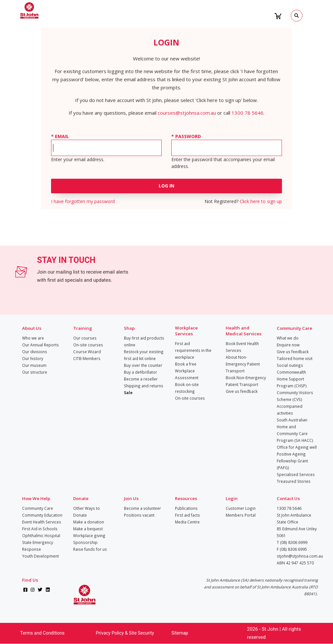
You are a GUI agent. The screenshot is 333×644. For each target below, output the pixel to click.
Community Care (294, 328)
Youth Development (40, 556)
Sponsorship (85, 542)
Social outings (290, 365)
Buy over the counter (143, 365)
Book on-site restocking (187, 388)
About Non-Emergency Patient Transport (243, 364)
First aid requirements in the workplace (193, 350)
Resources (186, 498)
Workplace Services (186, 331)
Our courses (85, 338)
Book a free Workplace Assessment (187, 371)
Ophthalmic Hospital (41, 535)
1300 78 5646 (247, 113)
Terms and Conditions (42, 633)
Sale (128, 393)
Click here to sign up (261, 201)
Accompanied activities (290, 410)
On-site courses (88, 345)
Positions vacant (139, 515)
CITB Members (87, 358)
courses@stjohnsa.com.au (187, 113)
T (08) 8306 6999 (292, 542)
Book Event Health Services (242, 347)
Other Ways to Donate (87, 512)
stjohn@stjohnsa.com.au (300, 556)
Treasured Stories (294, 481)
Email (62, 136)
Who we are (33, 338)
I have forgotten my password (83, 201)
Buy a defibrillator (140, 372)
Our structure (35, 372)
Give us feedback (242, 391)
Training (83, 328)
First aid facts (187, 515)
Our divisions (35, 352)
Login (232, 498)
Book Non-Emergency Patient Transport (246, 381)
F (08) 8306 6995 (292, 549)
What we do (288, 338)
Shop (129, 328)
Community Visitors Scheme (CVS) (295, 396)
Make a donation (89, 522)
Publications (186, 508)
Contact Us (288, 498)
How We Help (36, 498)
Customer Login (241, 508)
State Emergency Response (38, 546)
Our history (33, 358)
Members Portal (241, 515)
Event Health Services (42, 522)
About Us (32, 328)
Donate (81, 498)
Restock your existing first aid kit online (144, 355)
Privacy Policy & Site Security (125, 633)
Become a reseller (141, 379)
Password (188, 136)
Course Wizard (87, 352)
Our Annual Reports (40, 345)
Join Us (131, 498)
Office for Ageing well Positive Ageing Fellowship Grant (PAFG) (297, 457)
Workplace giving (89, 535)
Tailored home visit (295, 358)
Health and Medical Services (244, 331)
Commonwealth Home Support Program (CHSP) (292, 379)
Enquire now (288, 345)
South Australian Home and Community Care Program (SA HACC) (295, 430)
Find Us (30, 580)
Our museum (34, 365)
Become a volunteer (142, 508)
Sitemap (180, 633)
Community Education (42, 515)
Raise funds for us (90, 549)
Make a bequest (88, 529)
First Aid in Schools (40, 529)
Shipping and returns (144, 386)
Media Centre (187, 522)
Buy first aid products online (144, 341)
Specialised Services (296, 474)
